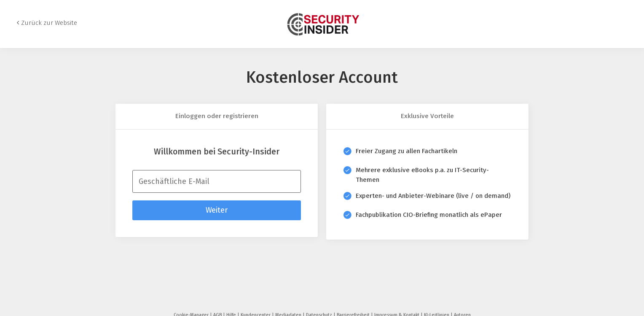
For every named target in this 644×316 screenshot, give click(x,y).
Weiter (217, 210)
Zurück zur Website (49, 23)
